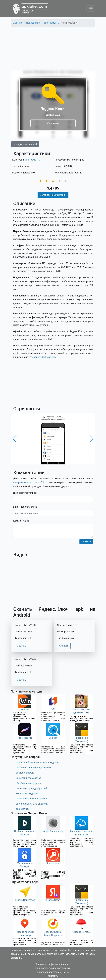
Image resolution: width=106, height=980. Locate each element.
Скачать (53, 123)
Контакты (53, 976)
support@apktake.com (44, 357)
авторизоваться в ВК (29, 482)
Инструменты (33, 160)
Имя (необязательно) (25, 493)
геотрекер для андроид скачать (34, 768)
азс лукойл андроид (27, 794)
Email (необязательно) (26, 507)
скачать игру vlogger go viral (31, 788)
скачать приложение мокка (31, 799)
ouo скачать (23, 809)
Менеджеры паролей (25, 144)
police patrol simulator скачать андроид (38, 762)
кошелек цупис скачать (29, 778)
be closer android (25, 773)
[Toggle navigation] (91, 9)
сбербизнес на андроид (29, 783)
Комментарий (21, 521)
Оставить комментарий (53, 195)
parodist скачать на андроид (32, 804)
